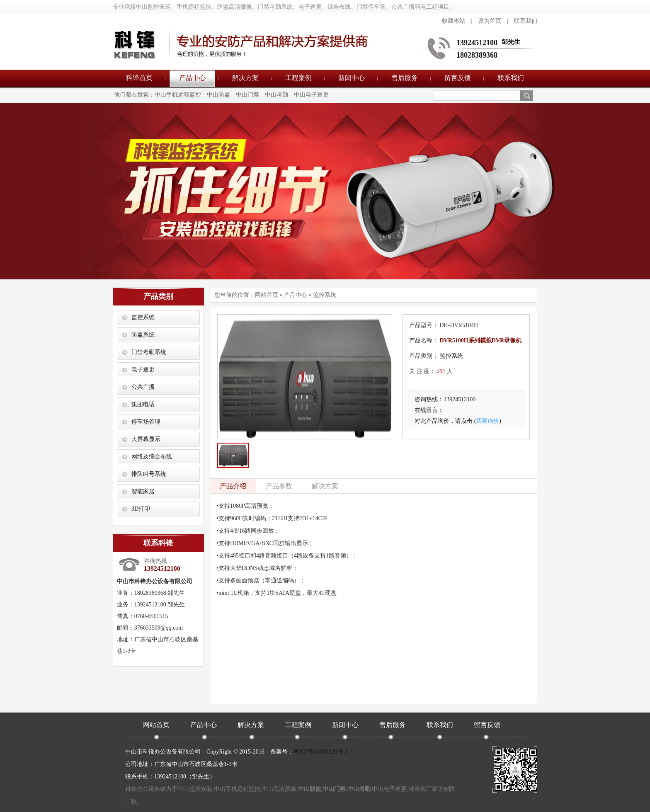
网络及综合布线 (152, 457)
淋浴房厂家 (423, 789)
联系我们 (526, 21)
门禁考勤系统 (149, 352)
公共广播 (143, 387)
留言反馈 (458, 78)
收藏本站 (454, 21)
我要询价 (487, 421)
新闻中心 (352, 78)
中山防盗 (218, 95)
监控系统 (143, 317)
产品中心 (192, 78)
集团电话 (143, 404)
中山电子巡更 (311, 95)
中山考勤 (276, 95)
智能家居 (143, 491)
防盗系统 (143, 335)
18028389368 (477, 55)
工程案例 (298, 78)
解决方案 (245, 78)
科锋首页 (139, 78)
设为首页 (490, 21)
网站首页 (267, 295)
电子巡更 (143, 370)
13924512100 (477, 43)
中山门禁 (247, 95)
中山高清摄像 (279, 789)
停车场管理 (146, 422)
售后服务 (405, 78)
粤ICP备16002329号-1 (321, 752)
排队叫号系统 (149, 474)
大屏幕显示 (146, 439)
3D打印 (141, 509)
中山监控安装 (195, 789)
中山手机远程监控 (178, 95)
